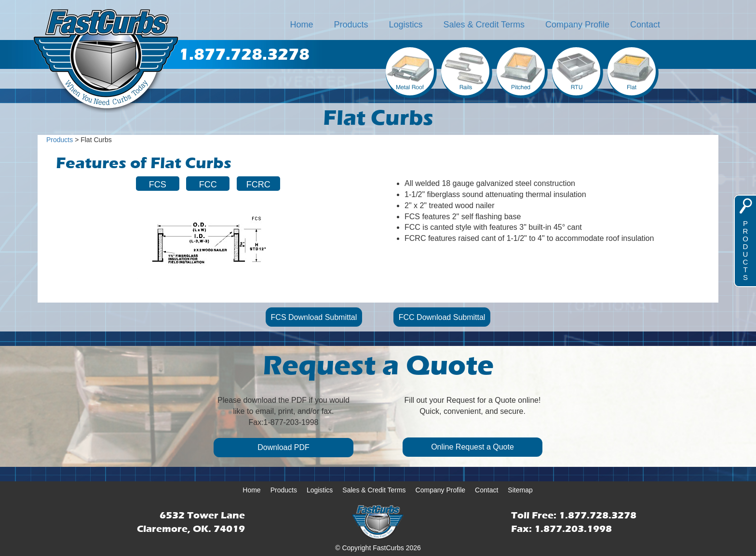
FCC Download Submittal (442, 317)
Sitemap (520, 490)
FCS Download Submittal (314, 317)
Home (302, 25)
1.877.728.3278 (598, 515)
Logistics (405, 25)
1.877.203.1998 (573, 529)
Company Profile (577, 25)
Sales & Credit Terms (484, 25)
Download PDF (283, 447)
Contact (645, 25)
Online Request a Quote (472, 447)
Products (351, 25)
